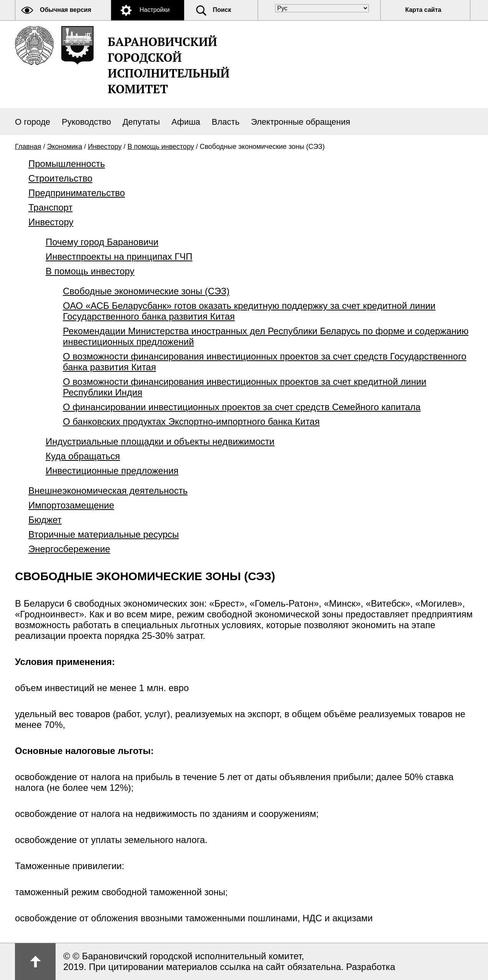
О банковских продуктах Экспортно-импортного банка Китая (191, 422)
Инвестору (105, 147)
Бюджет (45, 520)
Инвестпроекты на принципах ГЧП (119, 257)
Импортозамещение (71, 505)
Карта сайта (423, 10)
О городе (33, 122)
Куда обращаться (83, 456)
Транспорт (50, 207)
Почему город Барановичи (102, 242)
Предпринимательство (77, 193)
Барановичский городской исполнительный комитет (169, 65)
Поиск (222, 10)
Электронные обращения (301, 122)
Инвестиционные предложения (112, 471)
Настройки (154, 10)
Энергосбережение (69, 549)
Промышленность (67, 164)
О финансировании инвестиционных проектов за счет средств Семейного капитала (242, 407)
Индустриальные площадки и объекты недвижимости (160, 441)
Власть (225, 122)
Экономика (65, 147)
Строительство (60, 178)
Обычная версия (66, 10)
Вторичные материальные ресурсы (104, 534)
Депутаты (141, 122)
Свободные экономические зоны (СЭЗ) (146, 291)
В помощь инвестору (161, 147)
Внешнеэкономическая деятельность (108, 491)
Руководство (86, 122)
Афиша (186, 122)
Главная (28, 147)
